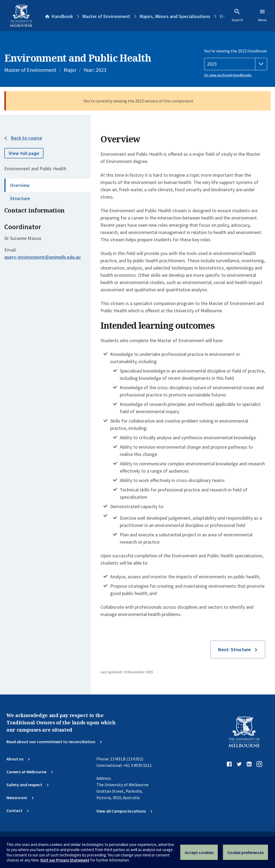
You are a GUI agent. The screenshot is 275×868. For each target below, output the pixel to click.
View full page (24, 153)
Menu (262, 15)
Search (237, 15)
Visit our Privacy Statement (65, 860)
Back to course (27, 138)
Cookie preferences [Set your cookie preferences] (246, 852)
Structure (20, 198)
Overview (20, 185)
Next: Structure (234, 649)
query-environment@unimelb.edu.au (42, 257)
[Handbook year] (236, 64)
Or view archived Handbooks (228, 75)
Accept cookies (199, 852)
